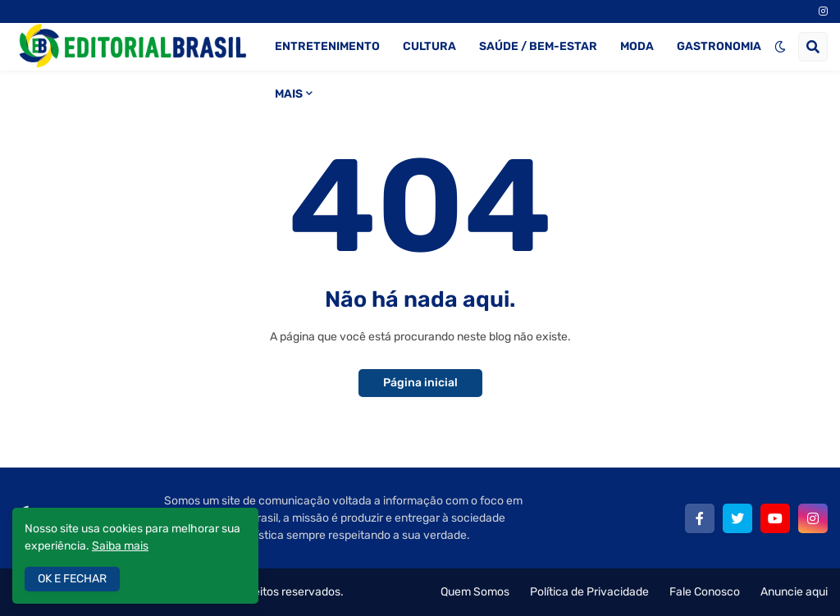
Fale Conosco (705, 592)
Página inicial (420, 383)
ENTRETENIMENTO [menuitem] (327, 46)
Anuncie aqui (794, 592)
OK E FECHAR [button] (72, 579)
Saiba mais (120, 546)
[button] (780, 47)
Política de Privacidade (589, 592)
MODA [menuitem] (637, 46)
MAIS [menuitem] (289, 94)
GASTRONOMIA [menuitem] (719, 46)
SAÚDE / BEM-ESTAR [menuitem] (538, 46)
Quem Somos (475, 592)
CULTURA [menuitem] (429, 46)
